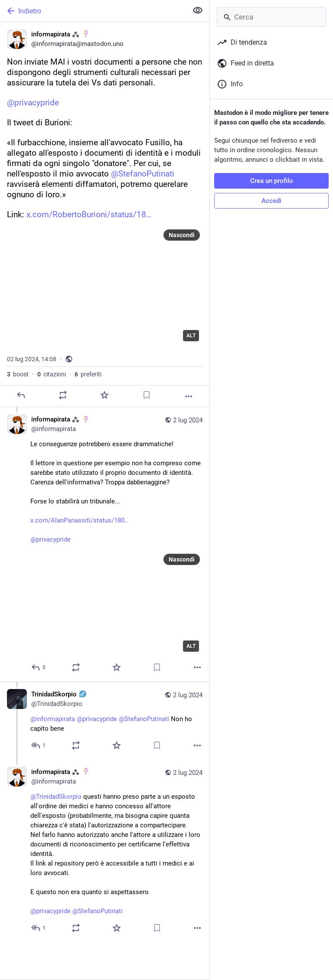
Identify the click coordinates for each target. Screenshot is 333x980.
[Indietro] (93, 11)
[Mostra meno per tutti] (198, 10)
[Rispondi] (21, 395)
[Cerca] (271, 17)
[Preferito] (104, 395)
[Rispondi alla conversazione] (39, 667)
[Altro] (189, 396)
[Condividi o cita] (63, 395)
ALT (191, 336)
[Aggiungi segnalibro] (147, 395)
